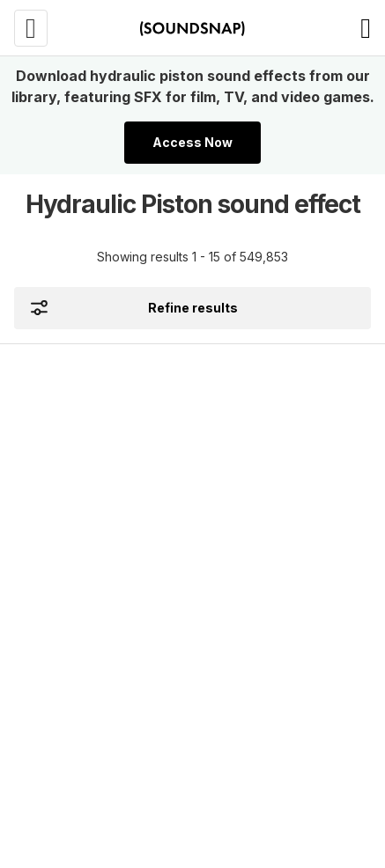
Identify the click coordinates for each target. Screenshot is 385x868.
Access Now (192, 142)
